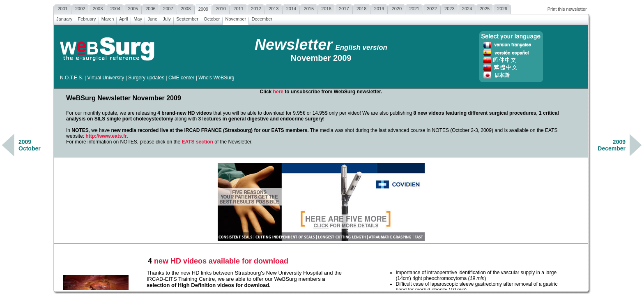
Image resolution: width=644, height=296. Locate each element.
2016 (326, 8)
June (152, 18)
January (64, 18)
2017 (344, 8)
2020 (397, 8)
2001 (63, 8)
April (124, 18)
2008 (186, 8)
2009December (612, 145)
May (138, 18)
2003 (98, 8)
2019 (379, 8)
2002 (80, 8)
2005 (133, 8)
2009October (30, 145)
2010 (221, 8)
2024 (467, 8)
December (262, 18)
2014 (291, 8)
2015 (309, 8)
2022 (432, 8)
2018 (362, 8)
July (167, 18)
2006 (151, 8)
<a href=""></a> (321, 157)
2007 (168, 8)
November (236, 18)
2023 (450, 8)
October (212, 18)
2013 (274, 8)
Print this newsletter (567, 9)
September (187, 18)
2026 (502, 8)
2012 (256, 8)
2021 (414, 8)
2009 (204, 8)
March (108, 18)
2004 (115, 8)
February (87, 18)
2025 (485, 8)
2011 (238, 8)
